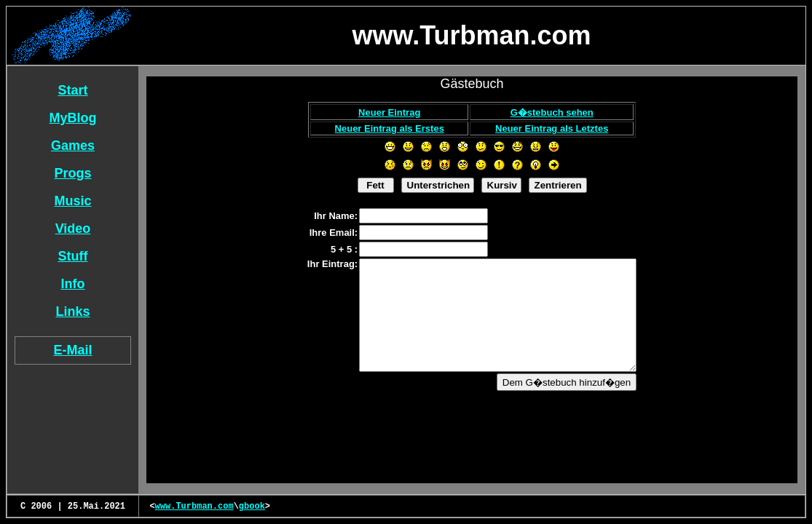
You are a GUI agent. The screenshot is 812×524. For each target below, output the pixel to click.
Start (72, 90)
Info (73, 284)
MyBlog (73, 118)
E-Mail (72, 350)
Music (72, 201)
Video (73, 229)
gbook (252, 507)
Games (73, 146)
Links (72, 311)
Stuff (73, 256)
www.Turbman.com (194, 507)
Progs (72, 173)
